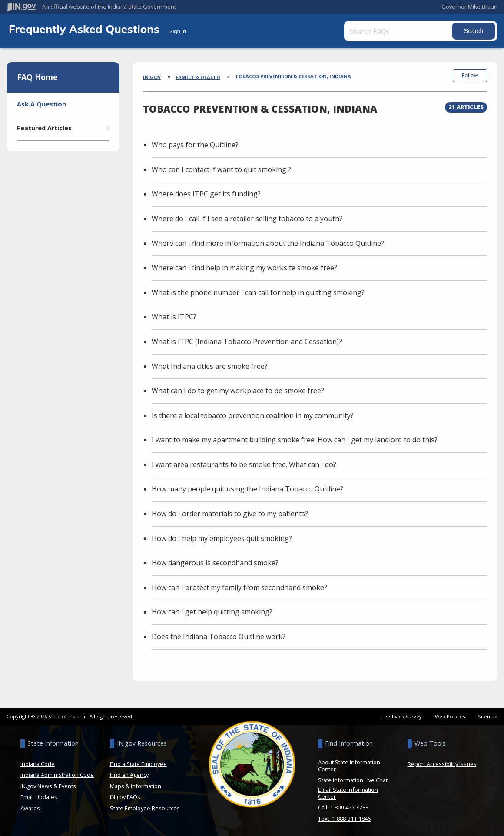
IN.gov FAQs (125, 795)
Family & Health (198, 77)
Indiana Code (38, 761)
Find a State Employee (138, 761)
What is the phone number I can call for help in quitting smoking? (258, 290)
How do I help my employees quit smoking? (222, 536)
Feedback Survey (402, 714)
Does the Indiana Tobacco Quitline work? (219, 634)
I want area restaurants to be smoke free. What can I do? (244, 462)
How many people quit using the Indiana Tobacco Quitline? (247, 487)
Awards (30, 806)
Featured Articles (44, 128)
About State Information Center (349, 763)
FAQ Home (37, 77)
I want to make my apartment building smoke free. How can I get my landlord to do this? (295, 438)
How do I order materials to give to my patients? (230, 511)
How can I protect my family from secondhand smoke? (239, 585)
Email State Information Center (348, 790)
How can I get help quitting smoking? (212, 610)
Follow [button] (470, 75)
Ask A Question (41, 104)
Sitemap (488, 714)
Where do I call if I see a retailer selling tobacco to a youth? (247, 216)
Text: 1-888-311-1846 (344, 816)
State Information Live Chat (353, 777)
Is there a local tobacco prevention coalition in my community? (253, 413)
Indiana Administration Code (57, 772)
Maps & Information (136, 783)
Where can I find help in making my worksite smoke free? (244, 265)
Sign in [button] (178, 31)
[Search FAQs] (400, 31)
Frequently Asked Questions (86, 29)
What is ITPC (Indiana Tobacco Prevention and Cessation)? (247, 339)
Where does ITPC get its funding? (206, 192)
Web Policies (450, 714)
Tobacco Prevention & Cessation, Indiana (293, 76)
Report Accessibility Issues (442, 761)
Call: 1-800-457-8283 (343, 805)
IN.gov (152, 77)
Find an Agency (129, 772)
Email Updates (39, 795)
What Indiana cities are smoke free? (210, 364)
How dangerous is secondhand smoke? (215, 561)
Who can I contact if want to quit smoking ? (221, 167)
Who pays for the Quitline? (195, 142)
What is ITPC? (174, 315)
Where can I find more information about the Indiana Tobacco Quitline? (268, 241)
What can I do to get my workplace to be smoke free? (238, 388)
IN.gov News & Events (48, 783)
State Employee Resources (145, 806)
